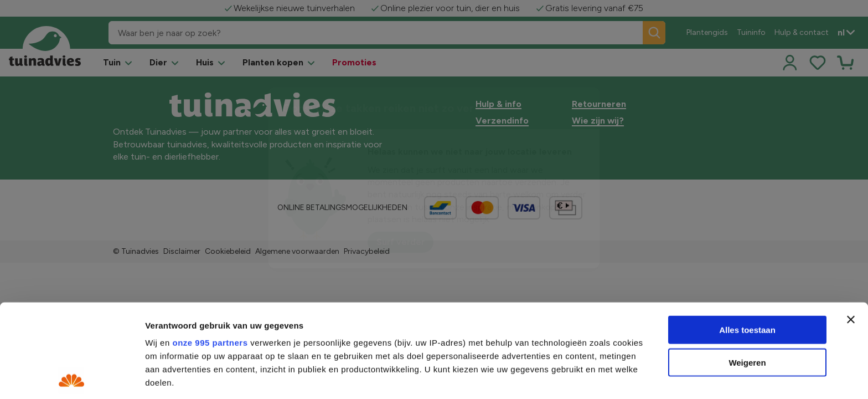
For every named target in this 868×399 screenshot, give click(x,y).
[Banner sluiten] (851, 227)
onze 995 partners (210, 250)
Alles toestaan (747, 237)
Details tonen (598, 378)
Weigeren (747, 269)
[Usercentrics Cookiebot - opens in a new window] (72, 377)
